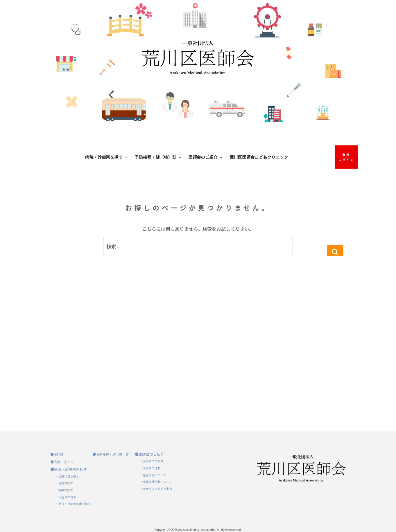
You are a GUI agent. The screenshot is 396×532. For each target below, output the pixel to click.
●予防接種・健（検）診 (111, 454)
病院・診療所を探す (107, 157)
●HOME (57, 454)
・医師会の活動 (150, 468)
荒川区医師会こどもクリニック (259, 157)
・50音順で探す (66, 497)
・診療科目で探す (67, 476)
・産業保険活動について (156, 482)
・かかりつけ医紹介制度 (156, 489)
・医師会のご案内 (152, 461)
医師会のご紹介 (206, 157)
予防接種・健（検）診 (158, 157)
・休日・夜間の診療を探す (73, 504)
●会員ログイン (62, 462)
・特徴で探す (64, 490)
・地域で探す (64, 483)
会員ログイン (346, 157)
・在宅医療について (153, 475)
